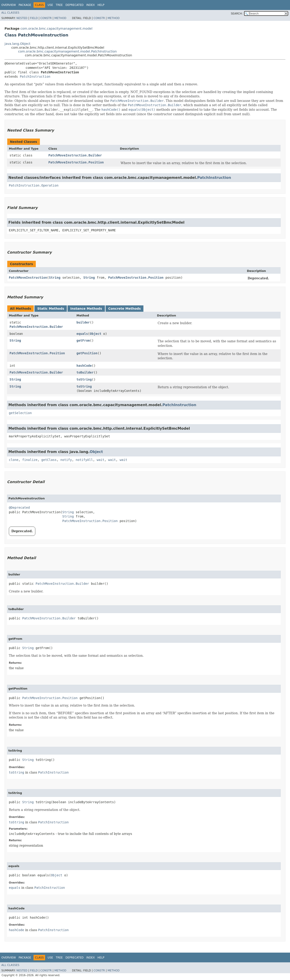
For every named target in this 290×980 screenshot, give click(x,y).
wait (101, 460)
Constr (46, 18)
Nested (22, 18)
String (55, 278)
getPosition (87, 353)
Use (50, 5)
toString (84, 379)
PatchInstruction (35, 77)
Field (34, 18)
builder (83, 322)
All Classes (10, 13)
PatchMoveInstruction (28, 278)
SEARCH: (237, 14)
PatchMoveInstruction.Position (76, 162)
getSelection (20, 413)
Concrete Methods (125, 309)
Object (96, 334)
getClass (49, 460)
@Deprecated (19, 508)
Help (101, 5)
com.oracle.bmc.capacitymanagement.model (56, 29)
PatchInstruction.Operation (34, 185)
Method (60, 18)
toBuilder (85, 372)
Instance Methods (86, 309)
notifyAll (84, 460)
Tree (59, 5)
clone (14, 460)
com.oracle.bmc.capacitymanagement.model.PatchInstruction (67, 51)
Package (25, 5)
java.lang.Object (17, 44)
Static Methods (51, 309)
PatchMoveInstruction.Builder (75, 155)
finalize (30, 460)
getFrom (83, 340)
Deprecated (75, 5)
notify (66, 460)
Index (91, 5)
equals (82, 334)
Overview (9, 5)
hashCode (84, 366)
